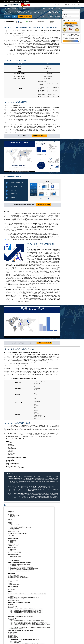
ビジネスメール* (65, 14)
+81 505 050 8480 (25, 1)
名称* (63, 10)
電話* (63, 19)
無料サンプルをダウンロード (28, 16)
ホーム (51, 5)
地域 (79, 5)
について (6, 1)
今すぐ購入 (8, 16)
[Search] (78, 1)
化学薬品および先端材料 (12, 9)
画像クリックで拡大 (45, 199)
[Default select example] (66, 20)
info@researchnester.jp (15, 1)
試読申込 (71, 41)
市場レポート (74, 5)
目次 (16, 16)
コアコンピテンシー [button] (58, 5)
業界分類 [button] (67, 5)
